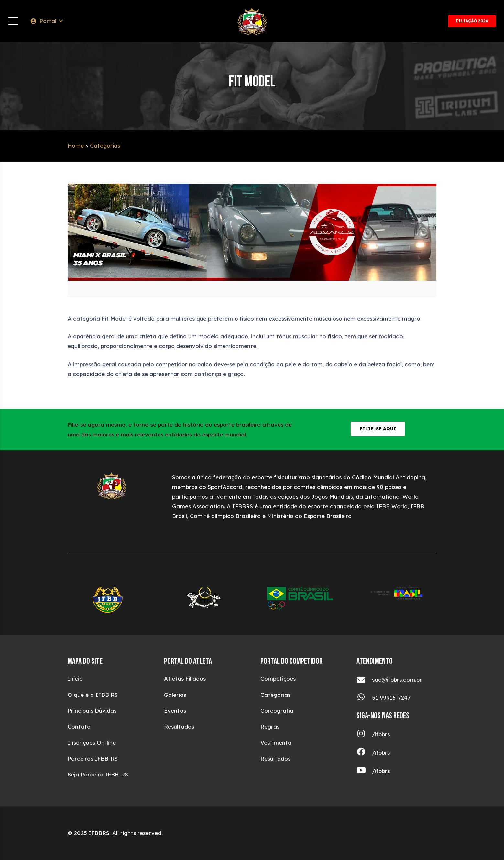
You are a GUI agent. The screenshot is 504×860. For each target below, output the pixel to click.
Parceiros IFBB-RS (93, 758)
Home (76, 146)
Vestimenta (276, 743)
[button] (46, 21)
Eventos (175, 711)
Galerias (175, 695)
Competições (278, 679)
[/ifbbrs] (364, 735)
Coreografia (277, 711)
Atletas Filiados (185, 679)
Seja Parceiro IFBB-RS (98, 774)
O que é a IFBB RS (93, 695)
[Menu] (13, 21)
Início (75, 679)
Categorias (105, 146)
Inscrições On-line (92, 743)
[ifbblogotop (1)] (252, 21)
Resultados (179, 726)
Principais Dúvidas (92, 711)
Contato (79, 726)
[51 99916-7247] (364, 698)
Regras (270, 726)
